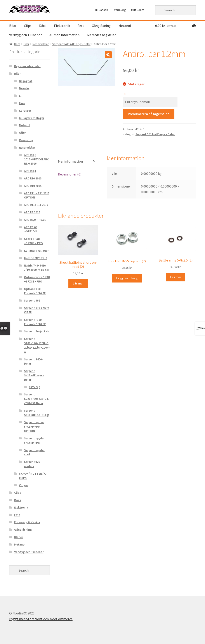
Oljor (22, 133)
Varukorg (120, 10)
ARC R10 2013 (33, 178)
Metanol (125, 26)
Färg (22, 103)
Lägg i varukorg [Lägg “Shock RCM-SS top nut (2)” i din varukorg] (127, 278)
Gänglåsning (101, 26)
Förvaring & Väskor (27, 522)
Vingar (23, 485)
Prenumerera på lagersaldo (149, 114)
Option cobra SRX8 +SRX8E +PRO (37, 279)
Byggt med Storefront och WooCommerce (41, 619)
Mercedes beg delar (102, 35)
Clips (28, 26)
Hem (17, 44)
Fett (81, 26)
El (20, 96)
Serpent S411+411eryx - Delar (71, 44)
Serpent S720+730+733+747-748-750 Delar (37, 399)
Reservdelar (41, 44)
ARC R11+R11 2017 (36, 205)
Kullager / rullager (36, 251)
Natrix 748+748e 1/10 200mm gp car (37, 268)
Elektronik (62, 26)
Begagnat (26, 81)
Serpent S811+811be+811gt (37, 413)
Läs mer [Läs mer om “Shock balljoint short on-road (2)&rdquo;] (78, 283)
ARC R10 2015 (33, 186)
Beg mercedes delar (27, 66)
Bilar (13, 26)
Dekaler (24, 88)
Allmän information (64, 35)
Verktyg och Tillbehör (25, 35)
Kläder (19, 537)
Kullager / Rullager (32, 118)
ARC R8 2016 (32, 212)
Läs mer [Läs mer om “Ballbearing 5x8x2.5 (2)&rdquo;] (176, 277)
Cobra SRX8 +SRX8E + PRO (33, 241)
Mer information (70, 161)
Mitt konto (138, 10)
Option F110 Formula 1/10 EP (35, 291)
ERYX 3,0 (34, 387)
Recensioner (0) (70, 174)
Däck (43, 26)
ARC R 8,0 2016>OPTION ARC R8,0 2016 (36, 159)
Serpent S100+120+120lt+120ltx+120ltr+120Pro (37, 345)
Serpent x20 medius (32, 464)
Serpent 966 (32, 300)
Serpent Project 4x (36, 331)
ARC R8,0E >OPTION (31, 229)
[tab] (78, 162)
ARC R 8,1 (30, 171)
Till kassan (101, 10)
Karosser (25, 111)
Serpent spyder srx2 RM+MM (34, 440)
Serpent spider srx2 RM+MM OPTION (34, 426)
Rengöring (26, 140)
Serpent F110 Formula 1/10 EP (35, 322)
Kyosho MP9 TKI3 (36, 258)
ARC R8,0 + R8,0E (35, 220)
